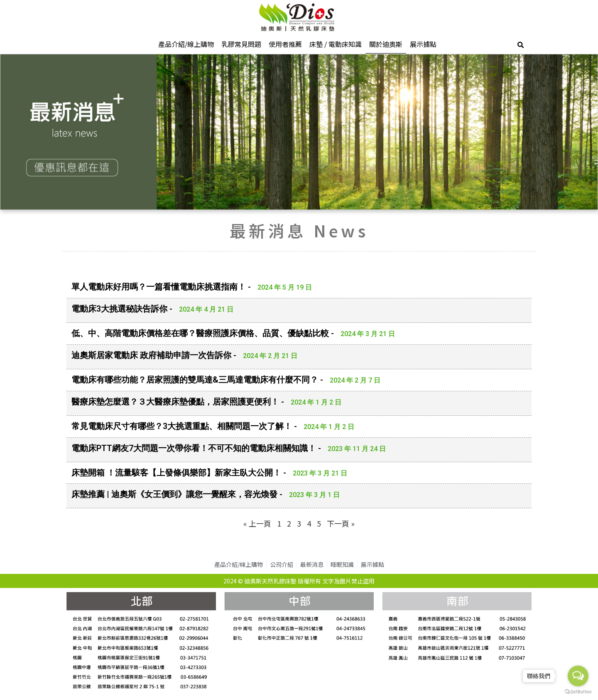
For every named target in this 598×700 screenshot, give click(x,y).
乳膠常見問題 (241, 44)
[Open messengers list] (578, 676)
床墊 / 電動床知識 (336, 44)
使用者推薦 (285, 44)
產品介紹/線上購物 (186, 44)
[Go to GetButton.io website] (578, 692)
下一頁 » (341, 524)
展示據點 (423, 44)
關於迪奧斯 (386, 44)
